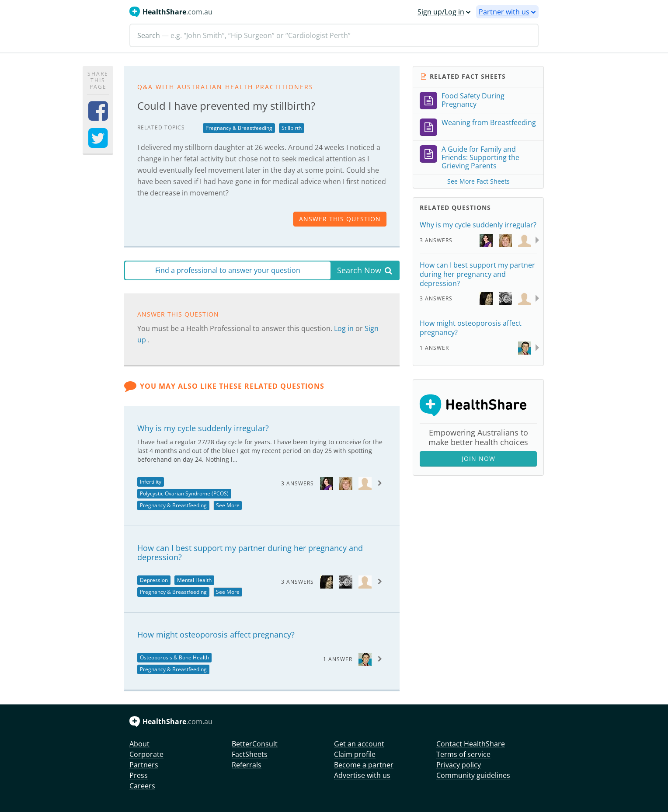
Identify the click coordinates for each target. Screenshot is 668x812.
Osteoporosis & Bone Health (174, 657)
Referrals (247, 765)
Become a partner (364, 765)
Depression (154, 580)
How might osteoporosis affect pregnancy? (216, 634)
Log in (345, 328)
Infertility (151, 482)
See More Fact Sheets (478, 181)
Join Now (478, 458)
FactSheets (250, 754)
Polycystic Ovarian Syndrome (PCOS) (184, 493)
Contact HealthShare (471, 744)
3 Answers (297, 483)
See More (228, 505)
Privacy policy (459, 765)
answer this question (340, 219)
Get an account (359, 744)
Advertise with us (362, 775)
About (139, 744)
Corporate (146, 754)
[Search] (334, 35)
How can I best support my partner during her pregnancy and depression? (250, 553)
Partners (144, 765)
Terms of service (463, 754)
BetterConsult (255, 744)
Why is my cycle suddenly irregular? (203, 428)
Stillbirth (292, 128)
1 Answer (338, 659)
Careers (142, 786)
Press (139, 775)
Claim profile (355, 754)
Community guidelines (473, 775)
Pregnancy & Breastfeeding (239, 128)
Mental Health (194, 580)
